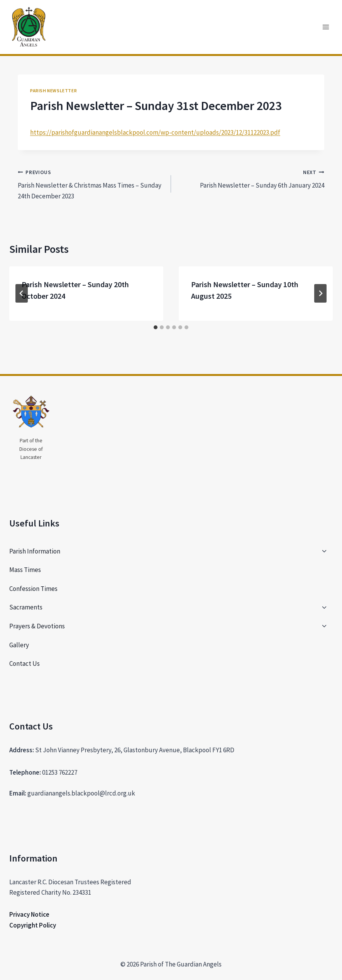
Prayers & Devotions (37, 626)
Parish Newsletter (53, 91)
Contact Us (25, 663)
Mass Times (25, 570)
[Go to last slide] (22, 293)
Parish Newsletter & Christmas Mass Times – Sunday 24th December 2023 (91, 184)
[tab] (156, 327)
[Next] (320, 293)
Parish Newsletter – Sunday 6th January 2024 (251, 178)
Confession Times (33, 589)
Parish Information (35, 551)
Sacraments (26, 607)
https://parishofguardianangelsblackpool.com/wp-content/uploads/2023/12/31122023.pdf (155, 132)
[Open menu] (326, 27)
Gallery (19, 645)
